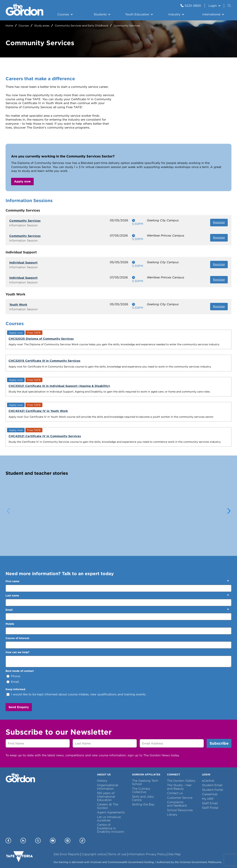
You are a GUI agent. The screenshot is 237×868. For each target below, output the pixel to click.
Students (100, 14)
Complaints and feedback (177, 774)
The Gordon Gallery (181, 751)
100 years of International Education (106, 767)
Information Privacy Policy (147, 824)
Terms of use (117, 824)
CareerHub (210, 764)
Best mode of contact (20, 641)
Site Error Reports (66, 824)
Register (219, 222)
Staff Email (210, 773)
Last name (12, 566)
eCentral (208, 751)
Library (172, 785)
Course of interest (17, 608)
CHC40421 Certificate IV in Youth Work (203, 341)
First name (12, 551)
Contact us (175, 763)
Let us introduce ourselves (109, 789)
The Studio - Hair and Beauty (179, 757)
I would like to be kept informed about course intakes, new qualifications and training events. (79, 665)
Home (9, 26)
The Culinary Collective (141, 760)
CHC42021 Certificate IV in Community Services (29, 387)
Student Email (212, 755)
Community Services (25, 221)
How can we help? (17, 622)
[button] (229, 481)
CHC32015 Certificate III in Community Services (87, 338)
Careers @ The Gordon (108, 776)
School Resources (180, 780)
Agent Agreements (111, 783)
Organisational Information (108, 757)
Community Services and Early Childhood (81, 26)
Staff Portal (210, 778)
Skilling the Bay (143, 775)
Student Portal (212, 760)
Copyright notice (94, 824)
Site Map (174, 824)
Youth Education (137, 14)
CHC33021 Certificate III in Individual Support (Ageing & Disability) (146, 342)
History (102, 751)
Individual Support (23, 263)
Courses (63, 14)
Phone (16, 646)
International (211, 14)
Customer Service (180, 768)
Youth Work (18, 305)
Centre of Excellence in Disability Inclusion (111, 798)
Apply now (22, 181)
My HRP (208, 769)
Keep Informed (15, 659)
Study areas (42, 26)
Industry (174, 14)
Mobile (10, 594)
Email (9, 580)
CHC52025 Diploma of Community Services (25, 341)
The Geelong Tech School (145, 753)
